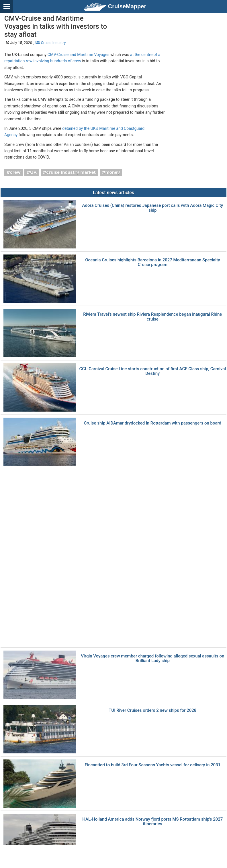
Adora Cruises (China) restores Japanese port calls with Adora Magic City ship (153, 208)
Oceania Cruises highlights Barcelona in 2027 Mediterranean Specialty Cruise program (152, 262)
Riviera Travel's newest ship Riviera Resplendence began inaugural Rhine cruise (152, 317)
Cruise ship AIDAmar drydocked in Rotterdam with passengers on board (152, 423)
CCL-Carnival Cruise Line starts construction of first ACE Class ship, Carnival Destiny (152, 371)
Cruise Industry (51, 43)
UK (33, 172)
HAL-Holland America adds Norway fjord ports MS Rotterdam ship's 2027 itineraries (152, 822)
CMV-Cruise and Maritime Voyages (79, 55)
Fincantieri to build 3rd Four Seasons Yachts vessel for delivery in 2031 (152, 765)
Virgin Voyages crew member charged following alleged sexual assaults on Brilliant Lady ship (152, 658)
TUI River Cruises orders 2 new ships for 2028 (152, 710)
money (113, 172)
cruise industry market (71, 172)
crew (15, 172)
